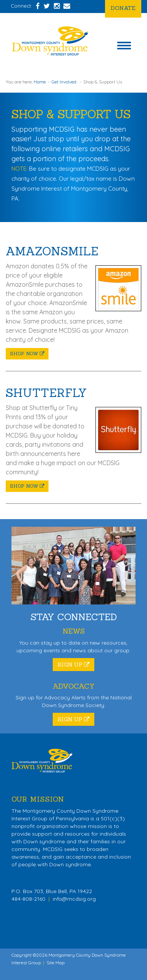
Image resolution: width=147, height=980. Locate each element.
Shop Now (27, 354)
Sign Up (73, 665)
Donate (123, 8)
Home (40, 82)
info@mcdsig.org (74, 899)
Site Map (56, 963)
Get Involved (64, 82)
